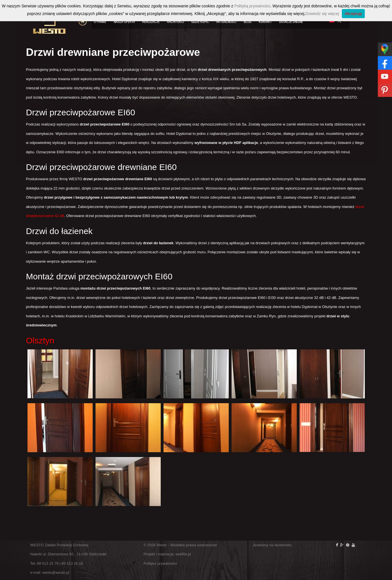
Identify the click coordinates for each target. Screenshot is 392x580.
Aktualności (226, 22)
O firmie (100, 22)
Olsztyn (40, 340)
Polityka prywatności (160, 563)
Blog (248, 22)
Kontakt (265, 22)
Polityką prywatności (252, 6)
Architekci (175, 22)
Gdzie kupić (200, 22)
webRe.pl (183, 554)
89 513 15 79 (48, 563)
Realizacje (151, 22)
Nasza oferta (124, 22)
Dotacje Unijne (291, 22)
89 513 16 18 (72, 563)
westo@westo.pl (56, 572)
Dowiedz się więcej (322, 14)
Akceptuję (353, 14)
